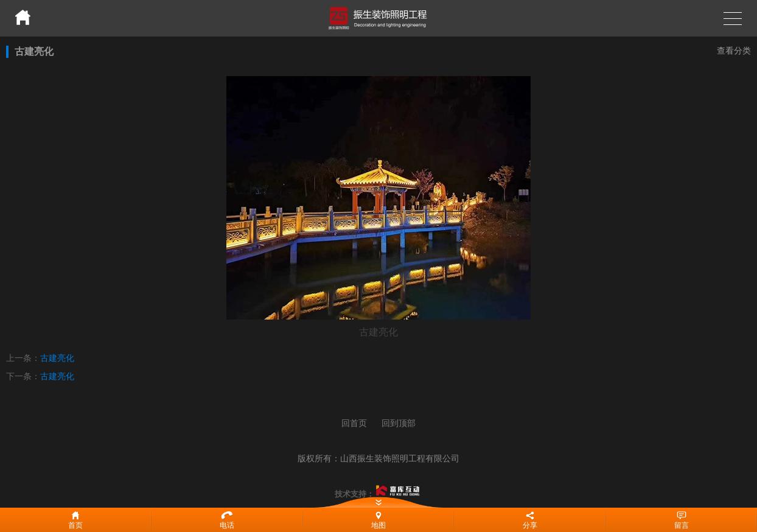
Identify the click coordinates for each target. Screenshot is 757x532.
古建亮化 (57, 358)
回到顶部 (399, 423)
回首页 (354, 423)
